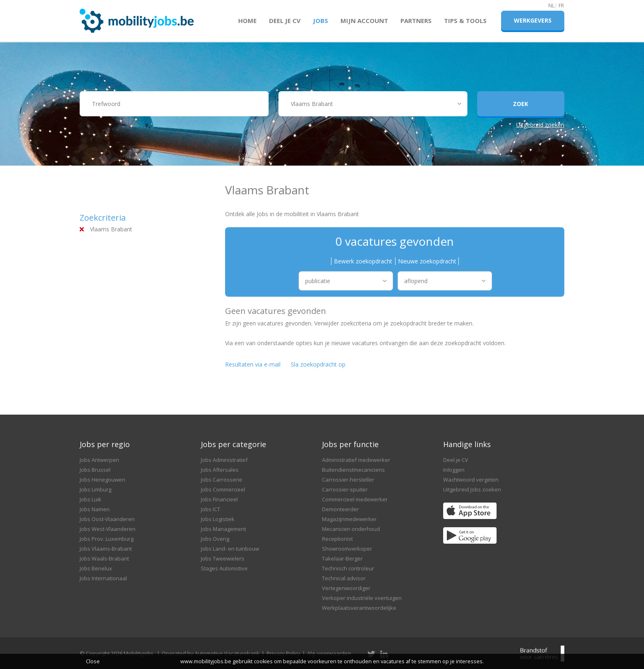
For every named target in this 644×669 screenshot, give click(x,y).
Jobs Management (223, 529)
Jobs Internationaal (103, 578)
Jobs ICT (210, 509)
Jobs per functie (350, 444)
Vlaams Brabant (111, 229)
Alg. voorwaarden (329, 653)
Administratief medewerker (356, 460)
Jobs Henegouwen (102, 480)
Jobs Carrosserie (222, 480)
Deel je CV (285, 21)
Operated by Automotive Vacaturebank (211, 653)
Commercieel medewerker (355, 499)
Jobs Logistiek (218, 519)
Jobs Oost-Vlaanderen (107, 519)
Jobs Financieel (219, 499)
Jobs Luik (91, 499)
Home (247, 21)
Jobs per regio (105, 444)
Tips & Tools (465, 21)
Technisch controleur (348, 568)
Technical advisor (344, 578)
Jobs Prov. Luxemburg (107, 539)
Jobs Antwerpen (99, 460)
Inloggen (454, 470)
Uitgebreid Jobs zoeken (472, 489)
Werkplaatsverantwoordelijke (359, 608)
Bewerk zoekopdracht (363, 261)
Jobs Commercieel (223, 489)
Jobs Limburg (95, 489)
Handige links (467, 444)
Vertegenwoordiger (346, 588)
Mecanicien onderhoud (351, 529)
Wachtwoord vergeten (471, 480)
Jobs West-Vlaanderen (108, 529)
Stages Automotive (224, 568)
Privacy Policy (283, 653)
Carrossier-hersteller (348, 480)
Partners (416, 21)
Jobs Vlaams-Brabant (106, 549)
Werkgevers (533, 20)
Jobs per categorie (233, 444)
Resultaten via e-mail (253, 364)
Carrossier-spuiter (345, 489)
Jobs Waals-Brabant (104, 558)
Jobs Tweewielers (223, 558)
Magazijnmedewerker (349, 519)
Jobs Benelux (96, 568)
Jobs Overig (215, 539)
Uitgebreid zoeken (540, 125)
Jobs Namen (95, 509)
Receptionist (337, 539)
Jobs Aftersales (220, 470)
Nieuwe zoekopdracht (427, 261)
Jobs (321, 21)
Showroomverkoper (347, 549)
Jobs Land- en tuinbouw (230, 549)
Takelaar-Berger (342, 558)
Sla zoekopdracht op (318, 364)
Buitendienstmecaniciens (353, 470)
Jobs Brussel (95, 470)
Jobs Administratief (224, 460)
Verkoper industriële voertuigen (362, 598)
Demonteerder (340, 509)
